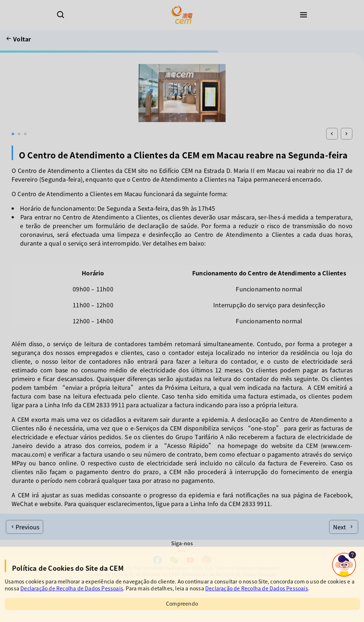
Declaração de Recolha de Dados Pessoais (72, 588)
